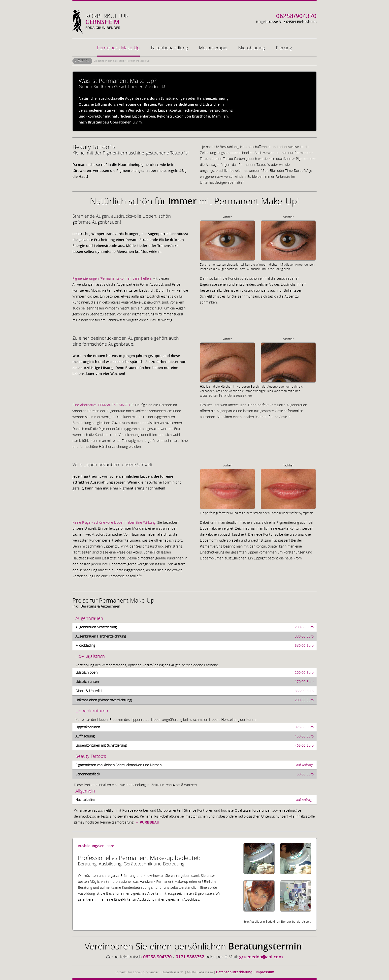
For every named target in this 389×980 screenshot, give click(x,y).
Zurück (83, 61)
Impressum (265, 972)
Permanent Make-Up (118, 48)
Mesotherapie (213, 48)
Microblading (251, 48)
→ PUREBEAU (147, 822)
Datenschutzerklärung (234, 972)
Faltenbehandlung (169, 48)
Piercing (284, 48)
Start (121, 61)
